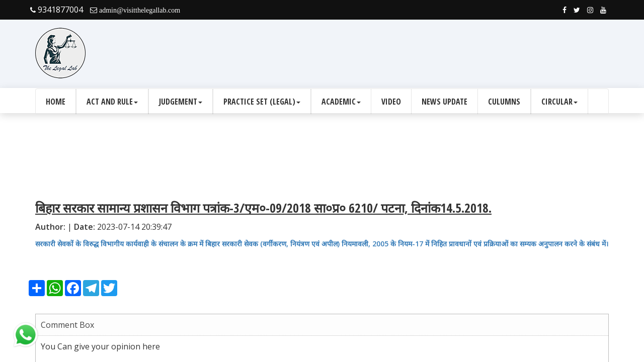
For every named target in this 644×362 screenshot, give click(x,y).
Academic (341, 102)
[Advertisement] (426, 53)
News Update (445, 102)
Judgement (181, 102)
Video (391, 102)
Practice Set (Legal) (262, 102)
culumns (504, 102)
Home (56, 102)
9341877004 (57, 10)
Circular (559, 102)
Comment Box (67, 325)
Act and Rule (112, 102)
